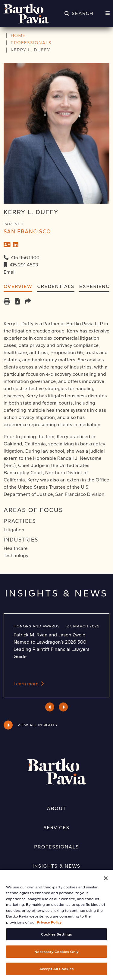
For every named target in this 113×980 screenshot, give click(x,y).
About (57, 808)
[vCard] (7, 245)
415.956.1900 (25, 258)
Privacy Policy (49, 927)
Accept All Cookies (57, 974)
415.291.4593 (24, 265)
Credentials (56, 286)
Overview (18, 286)
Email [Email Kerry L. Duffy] (10, 272)
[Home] (26, 14)
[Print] (7, 302)
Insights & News (56, 866)
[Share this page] (28, 302)
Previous (50, 707)
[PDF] (17, 302)
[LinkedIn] (16, 245)
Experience (96, 286)
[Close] (106, 883)
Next (63, 707)
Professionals (56, 847)
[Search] (79, 14)
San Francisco (27, 231)
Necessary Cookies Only (56, 956)
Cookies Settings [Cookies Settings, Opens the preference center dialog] (56, 939)
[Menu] (108, 14)
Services (57, 828)
